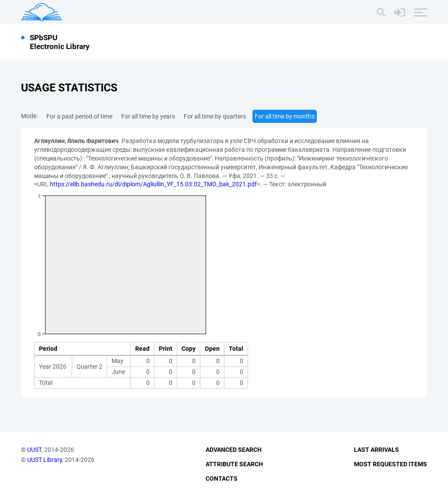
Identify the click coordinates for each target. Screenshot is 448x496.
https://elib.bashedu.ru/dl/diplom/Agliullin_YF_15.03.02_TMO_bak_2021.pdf (153, 184)
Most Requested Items (390, 464)
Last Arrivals (376, 450)
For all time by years (148, 116)
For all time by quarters (215, 116)
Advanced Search (234, 450)
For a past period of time (79, 116)
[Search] (381, 12)
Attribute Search (234, 464)
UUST (34, 450)
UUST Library (45, 460)
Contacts (222, 479)
